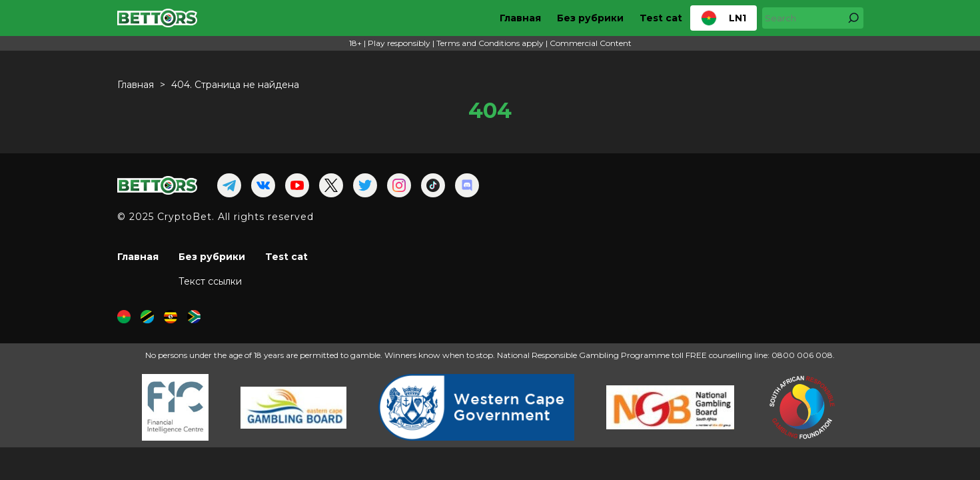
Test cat (661, 18)
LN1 (724, 18)
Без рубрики (590, 18)
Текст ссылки (210, 281)
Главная (520, 18)
